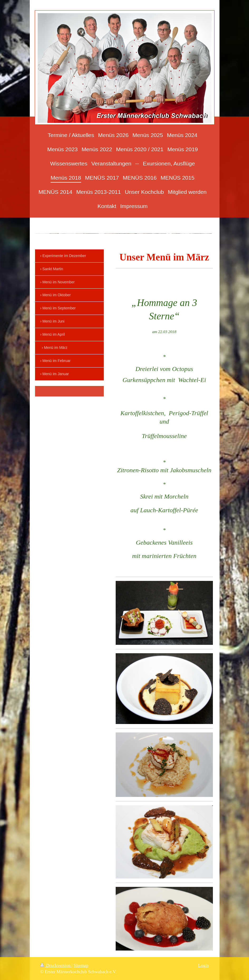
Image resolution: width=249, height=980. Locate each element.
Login (204, 965)
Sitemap (81, 965)
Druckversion (56, 965)
